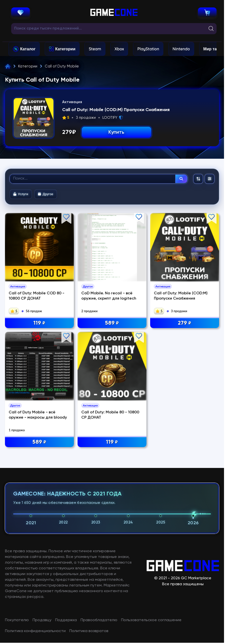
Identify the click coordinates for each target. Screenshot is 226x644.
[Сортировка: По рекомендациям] (198, 179)
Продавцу (42, 620)
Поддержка (66, 620)
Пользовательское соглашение (151, 620)
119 (39, 323)
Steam (95, 49)
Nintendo (181, 49)
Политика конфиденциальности (35, 631)
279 (184, 323)
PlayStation (148, 49)
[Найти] (181, 179)
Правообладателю (99, 620)
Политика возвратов (89, 631)
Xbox (119, 49)
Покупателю (17, 620)
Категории (65, 49)
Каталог (28, 49)
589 (112, 323)
